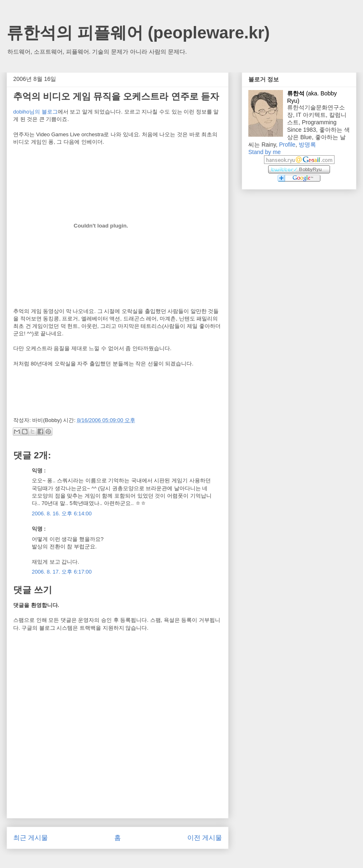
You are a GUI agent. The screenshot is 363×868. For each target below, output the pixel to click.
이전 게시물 (205, 838)
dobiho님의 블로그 (35, 112)
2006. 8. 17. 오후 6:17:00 (62, 572)
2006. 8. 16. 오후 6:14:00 (62, 513)
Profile (287, 145)
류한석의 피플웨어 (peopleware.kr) (138, 33)
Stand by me (265, 152)
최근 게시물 (31, 838)
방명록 (307, 145)
